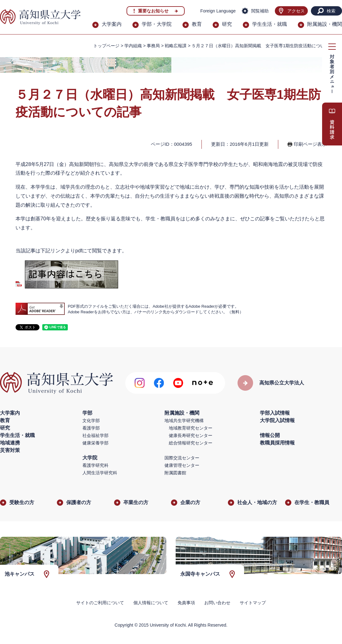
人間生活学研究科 (100, 473)
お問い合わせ (217, 603)
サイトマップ (253, 603)
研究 (227, 24)
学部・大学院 (157, 24)
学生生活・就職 (270, 24)
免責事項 (186, 603)
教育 (197, 24)
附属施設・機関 (325, 24)
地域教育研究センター (191, 428)
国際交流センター (182, 458)
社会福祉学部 (95, 435)
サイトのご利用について (100, 603)
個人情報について (151, 603)
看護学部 (91, 428)
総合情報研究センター (191, 443)
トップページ (106, 46)
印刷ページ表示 (310, 144)
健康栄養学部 (95, 443)
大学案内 (112, 24)
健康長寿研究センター (191, 435)
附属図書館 (175, 473)
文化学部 (91, 421)
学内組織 (133, 46)
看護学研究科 (95, 465)
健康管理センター (182, 465)
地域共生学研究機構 (184, 421)
